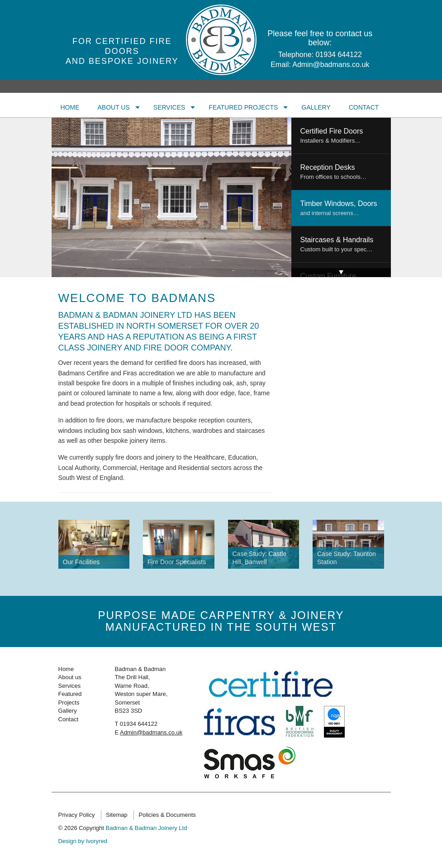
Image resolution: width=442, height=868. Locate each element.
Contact (364, 107)
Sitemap (117, 815)
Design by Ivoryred (83, 841)
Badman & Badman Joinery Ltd (146, 828)
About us (114, 107)
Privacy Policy (77, 815)
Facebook (358, 813)
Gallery (316, 107)
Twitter (341, 813)
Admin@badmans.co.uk (331, 65)
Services (169, 107)
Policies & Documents (167, 815)
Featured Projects (243, 107)
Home (70, 107)
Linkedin (375, 813)
